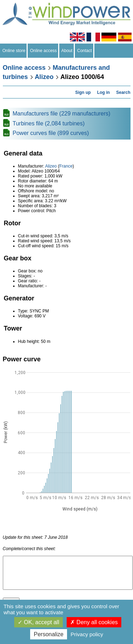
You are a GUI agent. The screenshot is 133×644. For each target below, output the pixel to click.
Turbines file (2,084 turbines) (49, 123)
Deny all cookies (94, 622)
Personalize (49, 634)
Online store (14, 51)
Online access (43, 51)
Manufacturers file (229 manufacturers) (62, 114)
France (66, 166)
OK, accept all (38, 622)
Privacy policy (87, 634)
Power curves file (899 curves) (51, 133)
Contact (85, 51)
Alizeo (44, 77)
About (67, 51)
